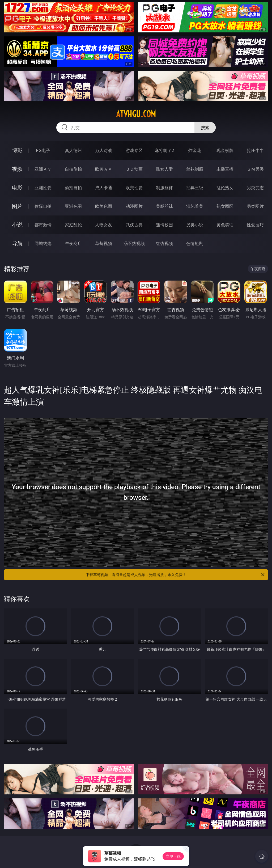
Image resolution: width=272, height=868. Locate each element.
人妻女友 (104, 225)
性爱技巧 (255, 225)
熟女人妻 (164, 169)
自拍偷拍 (73, 169)
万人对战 (104, 150)
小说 (17, 225)
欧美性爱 (134, 188)
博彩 (17, 150)
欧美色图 (104, 206)
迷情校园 (164, 225)
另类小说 (195, 225)
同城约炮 (43, 243)
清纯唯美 (195, 206)
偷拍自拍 (73, 188)
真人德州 (73, 150)
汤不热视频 (134, 243)
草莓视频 (104, 243)
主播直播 (225, 169)
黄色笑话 (225, 225)
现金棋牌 (225, 150)
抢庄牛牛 (255, 150)
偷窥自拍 (43, 206)
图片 (17, 206)
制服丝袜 (164, 188)
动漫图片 (134, 206)
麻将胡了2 (164, 150)
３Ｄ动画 (134, 169)
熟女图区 (225, 206)
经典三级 (195, 188)
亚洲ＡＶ (43, 169)
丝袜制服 (195, 169)
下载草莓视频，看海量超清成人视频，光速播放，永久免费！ (176, 575)
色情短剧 (195, 243)
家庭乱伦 (73, 225)
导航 (17, 243)
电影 (17, 187)
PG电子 (43, 150)
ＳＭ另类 (255, 169)
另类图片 (255, 206)
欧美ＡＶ (104, 169)
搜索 (205, 128)
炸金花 (195, 150)
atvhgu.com (136, 114)
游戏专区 (134, 150)
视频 (17, 169)
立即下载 (173, 856)
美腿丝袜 (164, 206)
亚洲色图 (73, 206)
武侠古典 (134, 225)
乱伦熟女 (225, 188)
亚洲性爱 (43, 188)
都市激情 (43, 225)
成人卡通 (104, 188)
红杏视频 (164, 243)
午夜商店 (73, 243)
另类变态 (255, 188)
